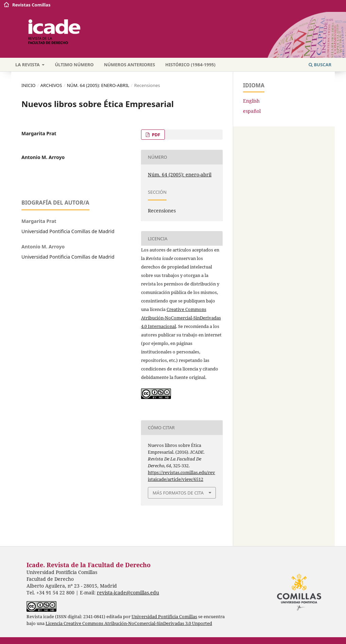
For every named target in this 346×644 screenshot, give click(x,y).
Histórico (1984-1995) (190, 65)
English (251, 101)
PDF (155, 135)
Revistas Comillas (31, 5)
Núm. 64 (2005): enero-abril (98, 85)
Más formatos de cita (178, 493)
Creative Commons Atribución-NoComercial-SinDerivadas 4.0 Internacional (181, 318)
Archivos (51, 85)
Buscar (320, 65)
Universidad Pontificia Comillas (164, 617)
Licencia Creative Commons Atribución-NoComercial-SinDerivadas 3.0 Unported (129, 623)
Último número (74, 65)
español (252, 111)
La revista (28, 65)
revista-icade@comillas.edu (128, 593)
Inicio (29, 85)
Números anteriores (130, 65)
